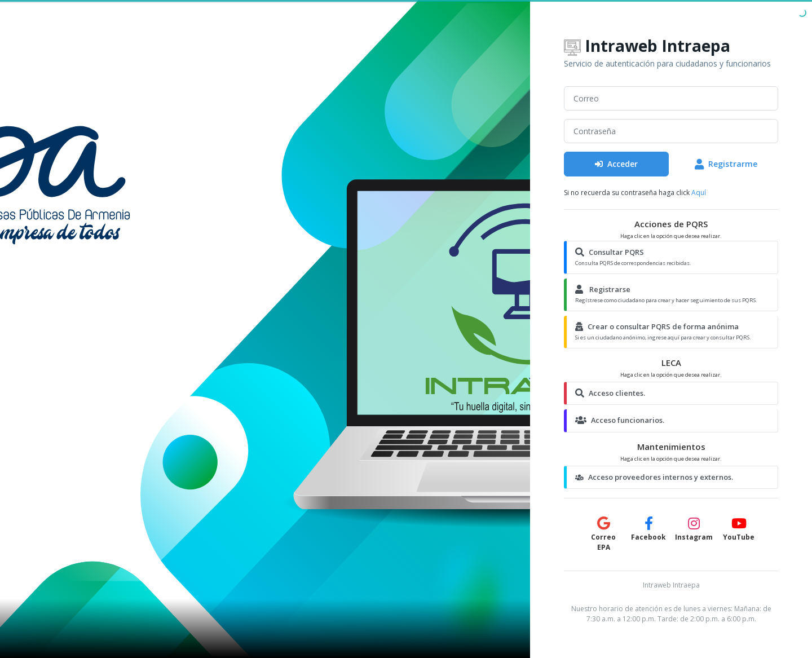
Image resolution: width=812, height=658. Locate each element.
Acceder (616, 164)
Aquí (699, 193)
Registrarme (726, 164)
